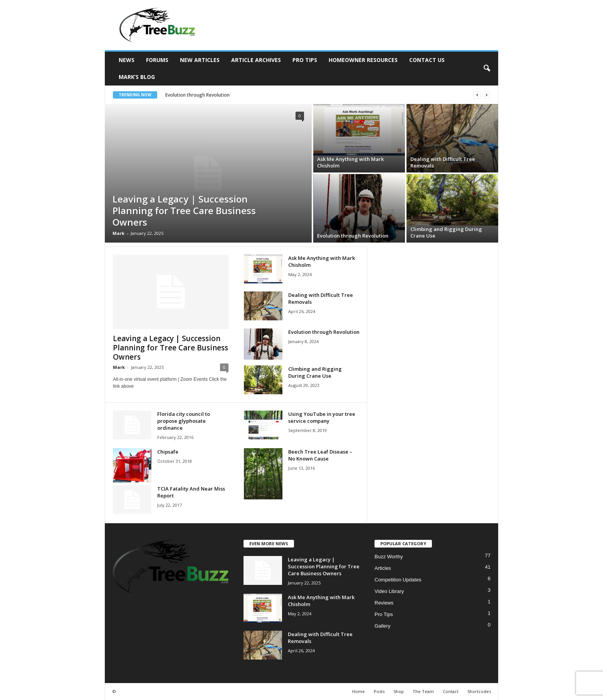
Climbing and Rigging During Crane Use (446, 232)
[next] (486, 95)
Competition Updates (398, 580)
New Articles (200, 60)
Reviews (384, 603)
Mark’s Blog (137, 77)
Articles (383, 568)
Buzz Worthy (389, 557)
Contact (451, 691)
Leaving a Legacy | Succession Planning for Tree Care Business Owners (184, 210)
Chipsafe (168, 452)
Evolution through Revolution (201, 95)
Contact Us (427, 60)
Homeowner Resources (363, 60)
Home (359, 691)
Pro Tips (305, 60)
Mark (118, 233)
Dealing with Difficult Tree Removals (443, 162)
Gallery (382, 626)
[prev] (477, 95)
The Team (423, 691)
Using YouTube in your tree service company (322, 417)
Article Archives (256, 60)
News (127, 60)
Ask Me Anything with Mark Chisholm (350, 162)
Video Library (389, 591)
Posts (379, 691)
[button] (487, 69)
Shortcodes (479, 691)
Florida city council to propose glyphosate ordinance (184, 421)
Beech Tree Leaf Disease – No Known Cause (320, 455)
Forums (157, 60)
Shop (399, 691)
